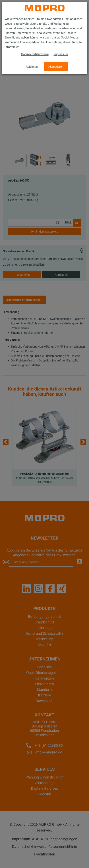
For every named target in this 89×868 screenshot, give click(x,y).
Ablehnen (32, 67)
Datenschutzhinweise (35, 54)
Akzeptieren (56, 67)
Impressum (61, 54)
